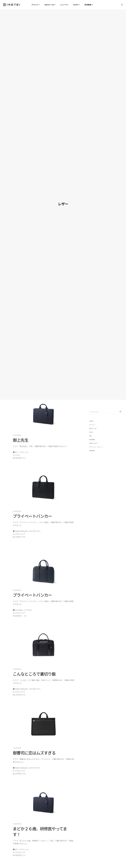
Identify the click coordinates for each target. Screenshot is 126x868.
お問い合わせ (93, 443)
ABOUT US (93, 429)
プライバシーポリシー (96, 447)
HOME (91, 421)
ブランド (92, 425)
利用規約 (92, 451)
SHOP (91, 432)
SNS (90, 436)
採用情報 (92, 440)
